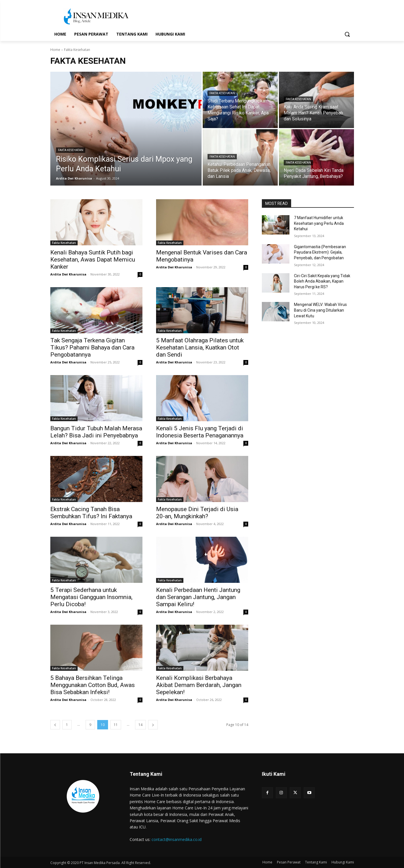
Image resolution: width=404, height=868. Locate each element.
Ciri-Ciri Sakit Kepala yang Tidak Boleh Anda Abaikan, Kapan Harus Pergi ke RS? (322, 281)
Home (55, 50)
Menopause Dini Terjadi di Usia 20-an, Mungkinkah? (197, 513)
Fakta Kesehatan (71, 150)
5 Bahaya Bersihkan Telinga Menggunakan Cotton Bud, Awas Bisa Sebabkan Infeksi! (93, 685)
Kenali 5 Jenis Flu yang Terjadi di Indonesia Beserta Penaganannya (200, 432)
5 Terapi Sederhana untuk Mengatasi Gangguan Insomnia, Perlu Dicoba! (91, 597)
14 (140, 725)
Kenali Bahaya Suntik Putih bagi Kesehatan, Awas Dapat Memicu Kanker (93, 260)
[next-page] (153, 725)
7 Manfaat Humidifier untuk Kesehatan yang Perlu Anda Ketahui (319, 223)
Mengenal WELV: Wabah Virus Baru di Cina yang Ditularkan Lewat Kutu (320, 310)
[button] (347, 34)
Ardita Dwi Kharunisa (68, 274)
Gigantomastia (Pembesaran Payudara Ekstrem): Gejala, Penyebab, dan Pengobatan (320, 252)
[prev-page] (55, 725)
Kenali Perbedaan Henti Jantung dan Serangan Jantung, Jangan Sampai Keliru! (198, 597)
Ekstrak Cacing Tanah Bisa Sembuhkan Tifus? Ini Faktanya (91, 513)
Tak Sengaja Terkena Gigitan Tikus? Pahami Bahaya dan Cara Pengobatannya (92, 347)
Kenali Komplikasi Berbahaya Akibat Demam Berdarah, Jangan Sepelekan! (199, 685)
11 (116, 725)
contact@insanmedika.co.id (177, 839)
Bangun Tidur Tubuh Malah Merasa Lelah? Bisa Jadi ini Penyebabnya (96, 432)
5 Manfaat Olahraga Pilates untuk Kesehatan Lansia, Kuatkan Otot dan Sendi (200, 347)
